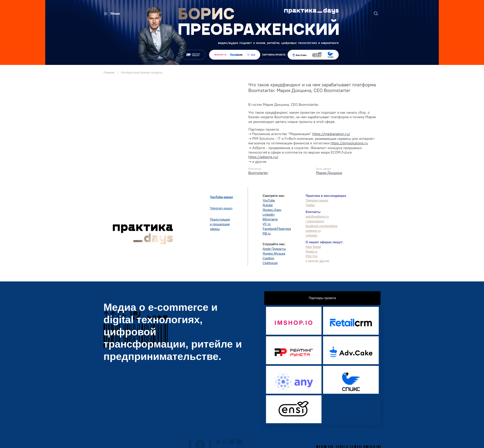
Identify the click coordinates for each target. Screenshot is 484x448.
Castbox (268, 258)
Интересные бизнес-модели (142, 72)
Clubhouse (270, 263)
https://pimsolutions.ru (349, 143)
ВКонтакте (270, 219)
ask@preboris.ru (317, 217)
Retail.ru (312, 252)
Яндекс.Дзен (272, 210)
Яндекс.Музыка (274, 254)
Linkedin (312, 236)
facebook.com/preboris (322, 226)
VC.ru (267, 224)
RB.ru (267, 234)
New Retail (313, 247)
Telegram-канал (221, 208)
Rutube (268, 205)
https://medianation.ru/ (331, 134)
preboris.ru (313, 231)
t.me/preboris (315, 221)
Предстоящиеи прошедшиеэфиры (220, 224)
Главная (109, 72)
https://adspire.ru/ (263, 157)
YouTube (269, 200)
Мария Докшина (329, 173)
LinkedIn (269, 215)
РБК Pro (312, 256)
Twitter (310, 205)
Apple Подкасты (274, 249)
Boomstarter (258, 173)
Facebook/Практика (277, 229)
